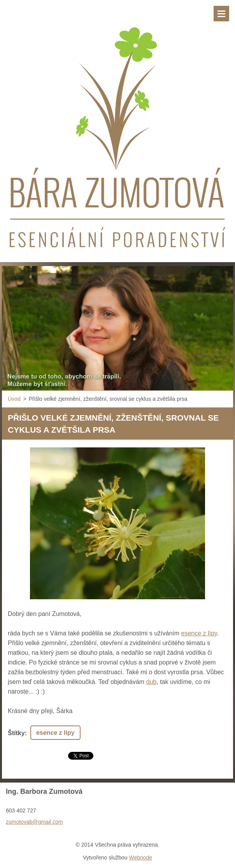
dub (152, 682)
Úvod (14, 399)
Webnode (140, 858)
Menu (221, 14)
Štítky (16, 733)
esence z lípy (199, 633)
